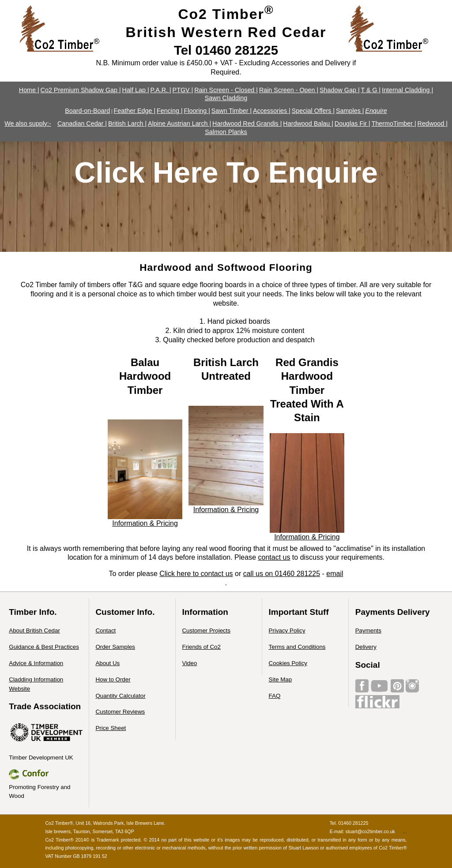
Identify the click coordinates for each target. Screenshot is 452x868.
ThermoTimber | (394, 123)
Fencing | (170, 111)
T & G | (371, 90)
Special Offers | (313, 111)
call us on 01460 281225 (282, 574)
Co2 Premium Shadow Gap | (81, 90)
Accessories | (272, 111)
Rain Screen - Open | (289, 90)
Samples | (350, 111)
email (335, 574)
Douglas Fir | (352, 123)
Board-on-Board (87, 111)
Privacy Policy (287, 630)
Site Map (281, 679)
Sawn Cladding (226, 98)
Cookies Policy (288, 663)
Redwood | (433, 123)
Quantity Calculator (120, 696)
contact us (274, 557)
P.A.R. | (160, 90)
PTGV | (183, 90)
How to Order (113, 679)
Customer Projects (206, 630)
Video (189, 663)
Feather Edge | (135, 111)
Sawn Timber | (232, 111)
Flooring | (197, 111)
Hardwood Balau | (308, 123)
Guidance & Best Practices (44, 647)
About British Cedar (34, 630)
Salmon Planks (226, 132)
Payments (368, 630)
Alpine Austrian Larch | (179, 123)
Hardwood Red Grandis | (247, 123)
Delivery (366, 647)
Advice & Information (36, 663)
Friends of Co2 (201, 647)
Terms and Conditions (297, 647)
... (405, 831)
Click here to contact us (196, 574)
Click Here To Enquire (226, 172)
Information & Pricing (145, 523)
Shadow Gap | (340, 90)
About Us (107, 663)
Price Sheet (111, 728)
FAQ (275, 696)
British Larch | (127, 123)
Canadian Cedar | (82, 123)
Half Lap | (136, 90)
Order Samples (115, 647)
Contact (105, 630)
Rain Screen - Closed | (226, 90)
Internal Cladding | (407, 90)
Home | (29, 90)
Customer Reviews (120, 712)
